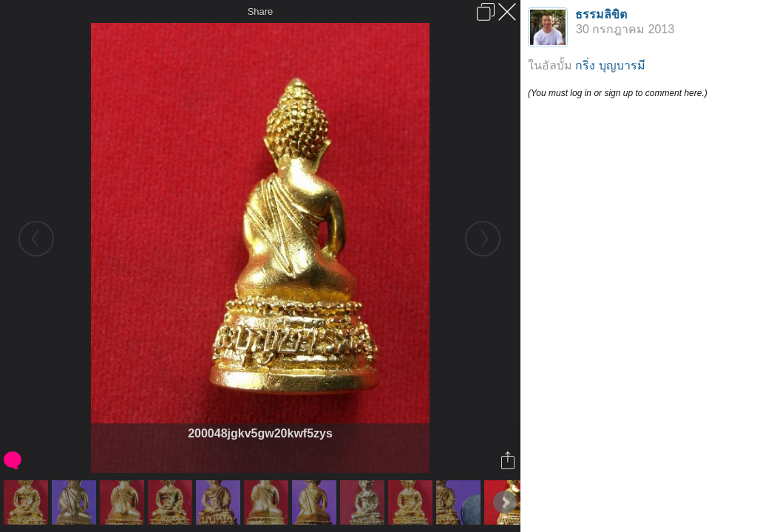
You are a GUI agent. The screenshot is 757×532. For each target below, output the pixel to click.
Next (505, 502)
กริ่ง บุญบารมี (610, 65)
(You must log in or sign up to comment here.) (618, 93)
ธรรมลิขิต (601, 14)
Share (261, 11)
